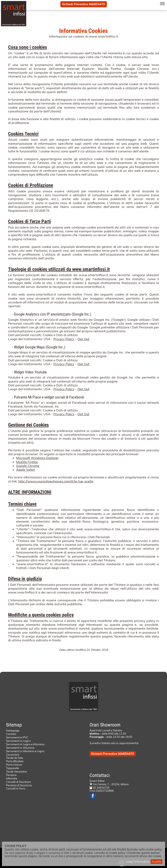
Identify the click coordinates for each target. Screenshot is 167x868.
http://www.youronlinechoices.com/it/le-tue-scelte (56, 481)
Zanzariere (13, 755)
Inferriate (12, 778)
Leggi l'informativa (137, 862)
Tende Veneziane (16, 772)
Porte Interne (14, 765)
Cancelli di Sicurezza (18, 782)
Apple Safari (26, 470)
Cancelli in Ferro (16, 788)
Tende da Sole (15, 758)
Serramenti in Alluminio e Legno (25, 751)
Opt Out (83, 339)
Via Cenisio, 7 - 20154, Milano (111, 784)
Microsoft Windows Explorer (37, 458)
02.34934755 (100, 788)
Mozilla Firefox (27, 462)
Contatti (11, 734)
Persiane (11, 775)
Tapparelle (13, 768)
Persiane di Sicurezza (19, 785)
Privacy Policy (64, 339)
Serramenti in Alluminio (20, 748)
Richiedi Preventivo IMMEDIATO (84, 4)
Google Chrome (28, 466)
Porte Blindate (15, 761)
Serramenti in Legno (18, 741)
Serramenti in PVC (17, 737)
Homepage (13, 731)
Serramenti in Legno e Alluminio (25, 744)
